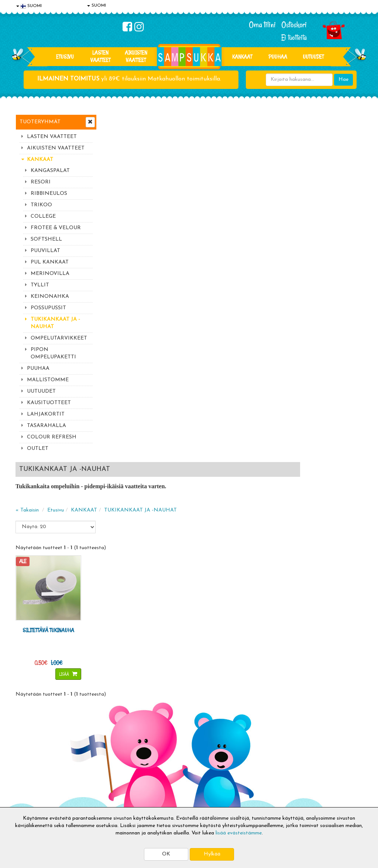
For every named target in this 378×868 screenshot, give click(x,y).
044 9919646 (311, 650)
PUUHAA (278, 57)
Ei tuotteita (294, 37)
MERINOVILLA (50, 274)
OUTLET (38, 449)
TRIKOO (41, 205)
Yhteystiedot (31, 774)
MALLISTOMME (48, 380)
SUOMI (97, 6)
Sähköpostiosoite (128, 672)
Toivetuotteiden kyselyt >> (315, 702)
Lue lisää (255, 648)
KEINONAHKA (50, 297)
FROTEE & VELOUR (56, 228)
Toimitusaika (102, 752)
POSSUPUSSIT (48, 308)
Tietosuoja (29, 763)
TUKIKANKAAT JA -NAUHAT (55, 323)
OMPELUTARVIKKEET (59, 338)
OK (166, 854)
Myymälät (28, 796)
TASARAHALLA (47, 426)
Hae (343, 80)
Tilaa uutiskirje (129, 703)
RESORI (41, 182)
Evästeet (27, 752)
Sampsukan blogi (178, 774)
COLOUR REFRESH (52, 437)
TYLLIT (40, 285)
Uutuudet (313, 57)
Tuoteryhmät (40, 122)
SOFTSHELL (46, 239)
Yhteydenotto (32, 785)
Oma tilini (262, 25)
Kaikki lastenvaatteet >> (313, 709)
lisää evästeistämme (239, 833)
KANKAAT (242, 57)
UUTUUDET (41, 391)
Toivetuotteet (103, 774)
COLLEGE (43, 216)
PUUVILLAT (45, 251)
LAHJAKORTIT (46, 414)
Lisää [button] (147, 320)
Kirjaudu (168, 752)
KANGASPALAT (50, 171)
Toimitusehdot (104, 763)
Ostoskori (294, 25)
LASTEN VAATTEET (100, 56)
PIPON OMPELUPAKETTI (53, 353)
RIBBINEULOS (49, 194)
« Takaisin (116, 163)
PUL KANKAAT (50, 262)
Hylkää (212, 854)
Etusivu (65, 57)
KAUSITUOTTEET (49, 403)
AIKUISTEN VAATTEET (136, 56)
